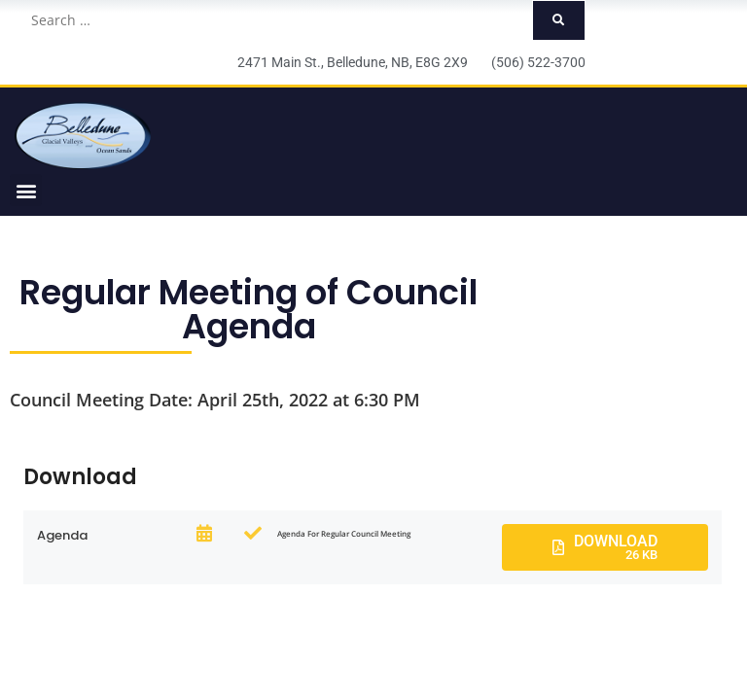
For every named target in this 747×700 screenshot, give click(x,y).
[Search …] (276, 20)
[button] (26, 190)
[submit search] (559, 20)
